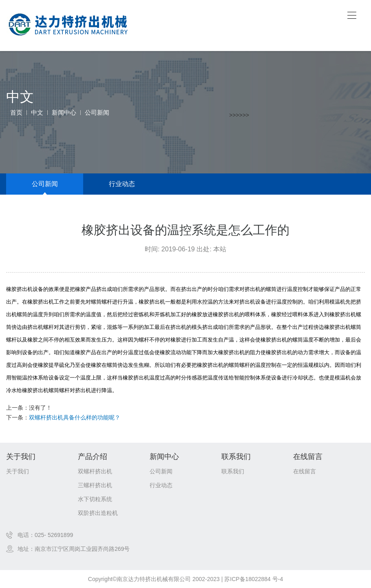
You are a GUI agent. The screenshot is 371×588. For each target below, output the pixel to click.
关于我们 (21, 457)
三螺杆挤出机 (95, 485)
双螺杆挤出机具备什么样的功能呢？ (75, 417)
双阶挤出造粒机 (98, 513)
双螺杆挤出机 (95, 471)
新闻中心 (64, 113)
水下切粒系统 (95, 499)
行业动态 (122, 184)
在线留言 (308, 457)
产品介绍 (93, 457)
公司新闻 (97, 113)
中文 (37, 113)
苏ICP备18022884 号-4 (254, 579)
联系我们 (236, 457)
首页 (16, 113)
